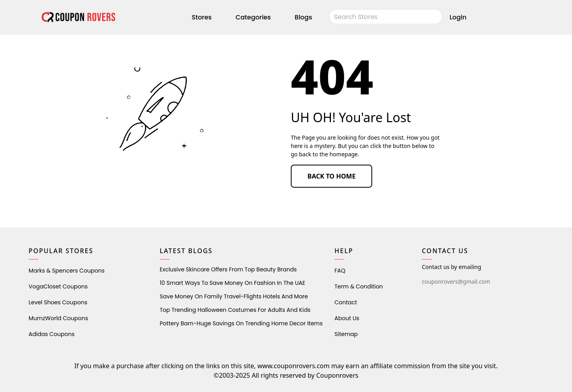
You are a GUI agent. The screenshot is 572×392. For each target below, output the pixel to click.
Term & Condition (359, 286)
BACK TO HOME (331, 176)
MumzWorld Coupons (58, 318)
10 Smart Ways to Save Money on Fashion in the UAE (232, 283)
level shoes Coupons (58, 302)
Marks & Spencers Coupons (67, 271)
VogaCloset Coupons (58, 286)
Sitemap (346, 334)
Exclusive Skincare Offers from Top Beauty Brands (228, 269)
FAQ (340, 271)
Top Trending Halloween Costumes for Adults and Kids (235, 310)
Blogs (303, 17)
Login (458, 17)
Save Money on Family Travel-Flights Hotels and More (234, 296)
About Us (347, 318)
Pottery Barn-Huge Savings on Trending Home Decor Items (241, 323)
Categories (253, 17)
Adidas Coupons (52, 334)
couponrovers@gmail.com (456, 282)
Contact (346, 302)
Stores (202, 17)
